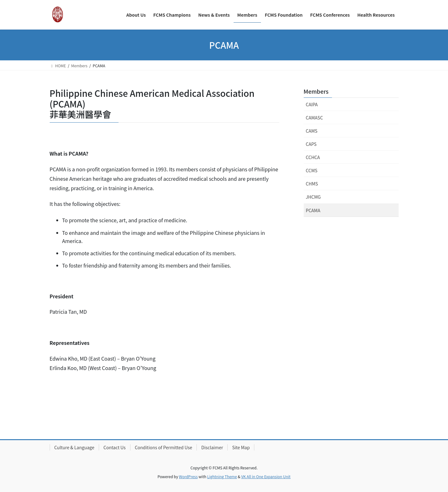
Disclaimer (212, 447)
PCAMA (313, 210)
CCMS (312, 170)
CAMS (312, 131)
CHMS (312, 184)
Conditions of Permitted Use (164, 447)
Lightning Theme (222, 476)
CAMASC (315, 118)
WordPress (188, 476)
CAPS (311, 144)
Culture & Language (74, 447)
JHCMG (313, 197)
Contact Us (115, 447)
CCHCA (313, 157)
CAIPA (312, 104)
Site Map (241, 447)
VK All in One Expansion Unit (266, 476)
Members (316, 91)
